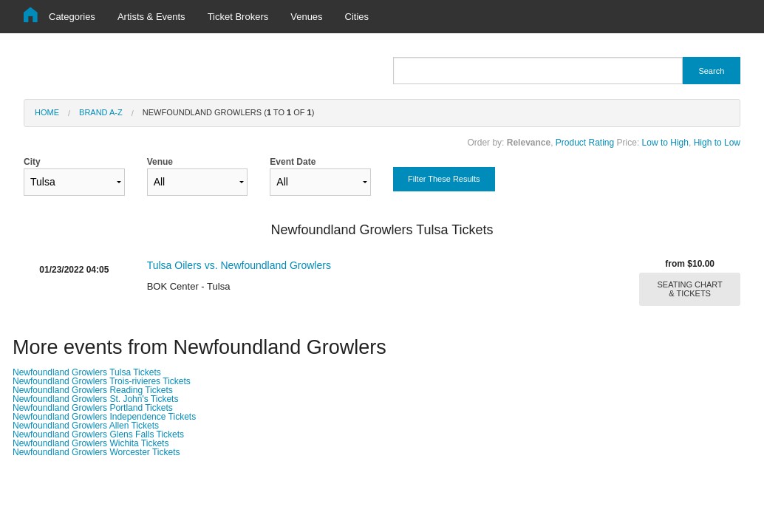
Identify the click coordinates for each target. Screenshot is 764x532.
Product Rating (585, 143)
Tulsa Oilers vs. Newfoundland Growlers (239, 265)
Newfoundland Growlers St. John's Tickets (95, 399)
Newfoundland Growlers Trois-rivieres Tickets (102, 381)
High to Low (717, 143)
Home (47, 112)
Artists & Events (151, 17)
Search (711, 71)
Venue (198, 176)
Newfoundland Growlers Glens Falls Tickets (98, 434)
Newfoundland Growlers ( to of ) (229, 112)
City (74, 176)
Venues (306, 17)
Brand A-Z (101, 112)
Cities (357, 17)
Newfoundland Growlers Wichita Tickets (91, 443)
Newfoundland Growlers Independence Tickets (104, 417)
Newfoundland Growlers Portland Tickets (93, 408)
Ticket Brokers (238, 17)
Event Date (320, 176)
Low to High (665, 143)
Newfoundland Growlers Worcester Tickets (96, 452)
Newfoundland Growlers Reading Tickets (93, 390)
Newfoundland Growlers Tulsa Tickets (87, 372)
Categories (72, 17)
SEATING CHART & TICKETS (690, 289)
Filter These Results (444, 179)
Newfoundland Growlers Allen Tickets (86, 426)
